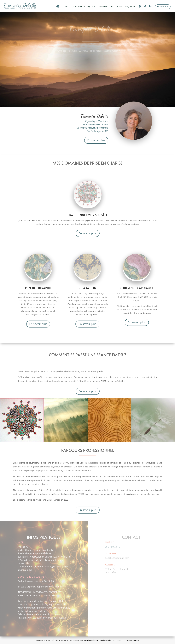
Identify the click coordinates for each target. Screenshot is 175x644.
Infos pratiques (125, 7)
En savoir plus (96, 140)
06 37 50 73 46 (112, 547)
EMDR (65, 7)
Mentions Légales (91, 640)
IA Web (136, 640)
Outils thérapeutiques (82, 7)
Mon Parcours (107, 7)
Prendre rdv (163, 7)
